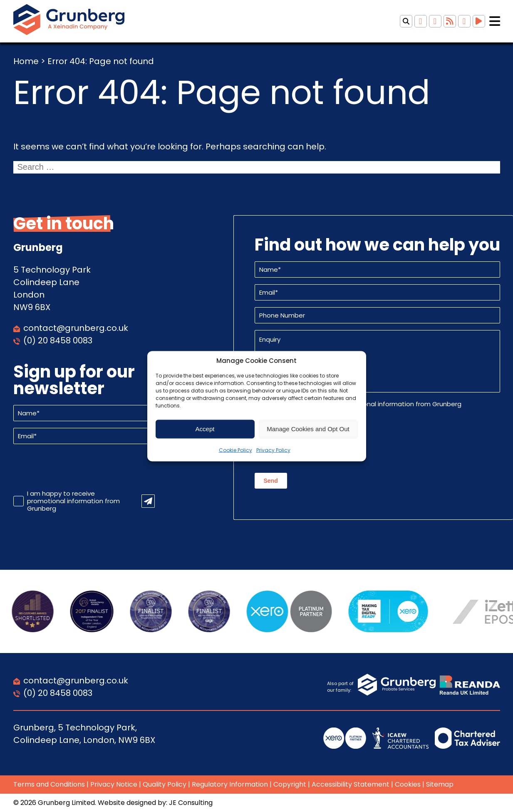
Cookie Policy (235, 450)
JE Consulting (191, 803)
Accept (205, 429)
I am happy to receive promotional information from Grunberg (73, 501)
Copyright (290, 784)
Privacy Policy (273, 450)
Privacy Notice (114, 784)
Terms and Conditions (49, 784)
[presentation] (77, 467)
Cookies (408, 784)
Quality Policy (165, 784)
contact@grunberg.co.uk (76, 328)
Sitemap (440, 784)
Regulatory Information (230, 784)
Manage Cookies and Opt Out (308, 429)
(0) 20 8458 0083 (58, 340)
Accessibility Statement (351, 784)
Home (26, 61)
